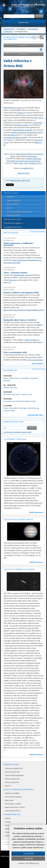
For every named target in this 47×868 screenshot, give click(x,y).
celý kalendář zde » (35, 415)
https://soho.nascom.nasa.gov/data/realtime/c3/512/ (24, 310)
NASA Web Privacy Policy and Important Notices (24, 161)
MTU (30, 154)
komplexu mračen (22, 125)
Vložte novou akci (39, 369)
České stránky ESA (12, 782)
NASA (21, 163)
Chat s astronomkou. (35, 360)
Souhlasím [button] (29, 854)
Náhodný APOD (24, 173)
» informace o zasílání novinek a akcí (17, 432)
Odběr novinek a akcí (14, 422)
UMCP (13, 156)
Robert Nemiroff (22, 154)
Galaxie (8, 822)
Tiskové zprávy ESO (12, 779)
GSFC (26, 163)
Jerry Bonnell (38, 154)
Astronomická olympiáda (14, 775)
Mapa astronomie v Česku (15, 807)
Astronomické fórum (13, 811)
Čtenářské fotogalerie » (14, 223)
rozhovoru (13, 280)
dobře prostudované (20, 132)
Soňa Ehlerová (9, 240)
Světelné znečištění (12, 793)
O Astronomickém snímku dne (19, 212)
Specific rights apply (34, 159)
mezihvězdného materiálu (22, 130)
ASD (15, 163)
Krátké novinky (11, 233)
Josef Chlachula (32, 156)
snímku (20, 113)
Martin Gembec (9, 290)
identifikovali (12, 135)
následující (23, 54)
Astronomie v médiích (13, 804)
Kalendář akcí (10, 370)
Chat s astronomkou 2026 (15, 352)
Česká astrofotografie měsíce (18, 520)
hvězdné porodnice (35, 132)
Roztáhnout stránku (36, 37)
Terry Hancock (26, 100)
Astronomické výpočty (13, 797)
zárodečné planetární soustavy (15, 137)
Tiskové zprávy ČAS (12, 772)
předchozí (25, 45)
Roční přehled (13, 204)
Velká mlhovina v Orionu (13, 108)
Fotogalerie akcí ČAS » (13, 227)
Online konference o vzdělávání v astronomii (18, 244)
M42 (23, 180)
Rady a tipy (9, 800)
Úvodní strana (9, 29)
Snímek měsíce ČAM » (13, 219)
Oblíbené (11, 197)
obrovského (38, 123)
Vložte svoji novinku (38, 231)
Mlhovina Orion (16, 180)
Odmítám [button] (28, 858)
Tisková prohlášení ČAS (14, 768)
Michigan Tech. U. (36, 163)
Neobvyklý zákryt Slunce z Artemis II (20, 320)
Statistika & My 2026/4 (22, 275)
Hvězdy (8, 818)
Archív (9, 208)
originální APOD (27, 168)
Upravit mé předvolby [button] (29, 863)
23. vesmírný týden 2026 (15, 439)
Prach (28, 180)
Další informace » (36, 512)
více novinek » (38, 363)
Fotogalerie (21, 29)
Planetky (8, 825)
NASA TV (8, 786)
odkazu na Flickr (31, 340)
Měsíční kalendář (14, 200)
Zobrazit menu (23, 22)
